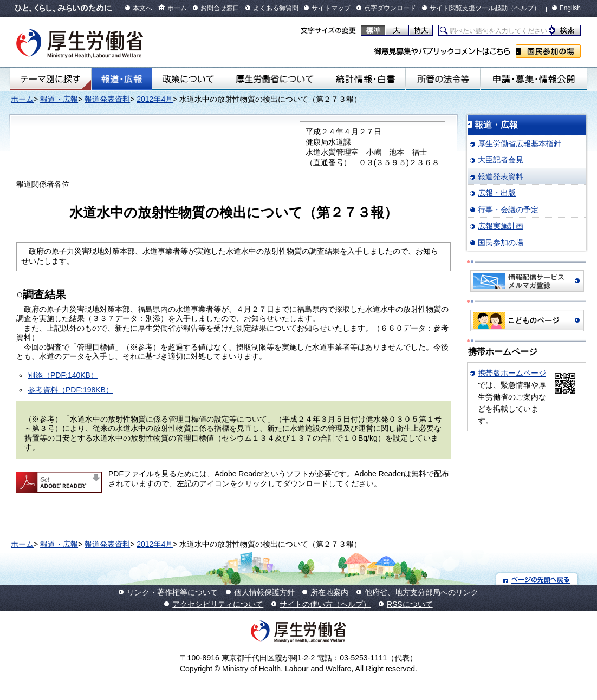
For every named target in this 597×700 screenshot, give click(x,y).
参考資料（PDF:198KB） (70, 390)
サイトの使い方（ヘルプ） (325, 604)
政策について (188, 79)
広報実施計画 (501, 226)
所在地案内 (329, 592)
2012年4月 (155, 99)
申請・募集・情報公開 (534, 79)
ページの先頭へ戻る (537, 579)
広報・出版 (497, 193)
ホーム (177, 8)
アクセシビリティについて (218, 604)
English (570, 8)
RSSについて (410, 604)
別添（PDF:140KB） (63, 375)
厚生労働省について (274, 79)
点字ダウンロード (390, 8)
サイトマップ (331, 8)
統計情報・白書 (365, 79)
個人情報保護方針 (264, 592)
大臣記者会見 (501, 160)
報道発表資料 (107, 99)
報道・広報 (122, 79)
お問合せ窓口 (220, 8)
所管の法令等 (443, 79)
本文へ (142, 8)
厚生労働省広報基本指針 (520, 143)
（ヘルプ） (524, 8)
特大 (421, 30)
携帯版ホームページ (512, 373)
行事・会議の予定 (508, 210)
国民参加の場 (548, 51)
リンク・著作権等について (172, 592)
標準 (373, 30)
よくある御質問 (276, 8)
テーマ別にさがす (50, 79)
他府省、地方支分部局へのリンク (421, 592)
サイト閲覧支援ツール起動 (469, 8)
